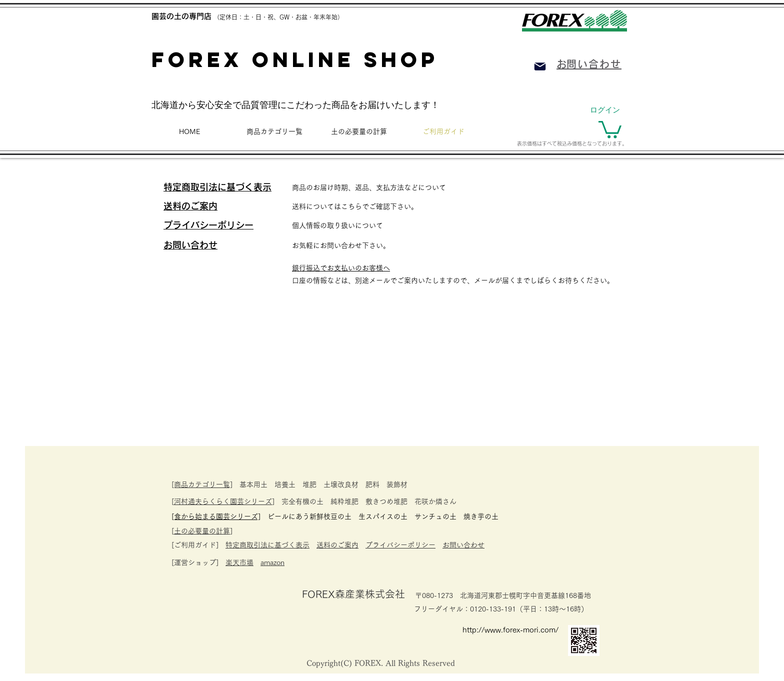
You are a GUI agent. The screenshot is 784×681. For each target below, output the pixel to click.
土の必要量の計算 (202, 531)
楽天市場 (239, 562)
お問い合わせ (463, 545)
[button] (610, 129)
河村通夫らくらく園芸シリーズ (223, 501)
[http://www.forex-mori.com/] (514, 629)
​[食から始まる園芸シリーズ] (216, 516)
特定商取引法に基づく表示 (267, 545)
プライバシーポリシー (400, 545)
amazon (272, 562)
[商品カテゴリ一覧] (202, 484)
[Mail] (540, 66)
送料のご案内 (337, 545)
